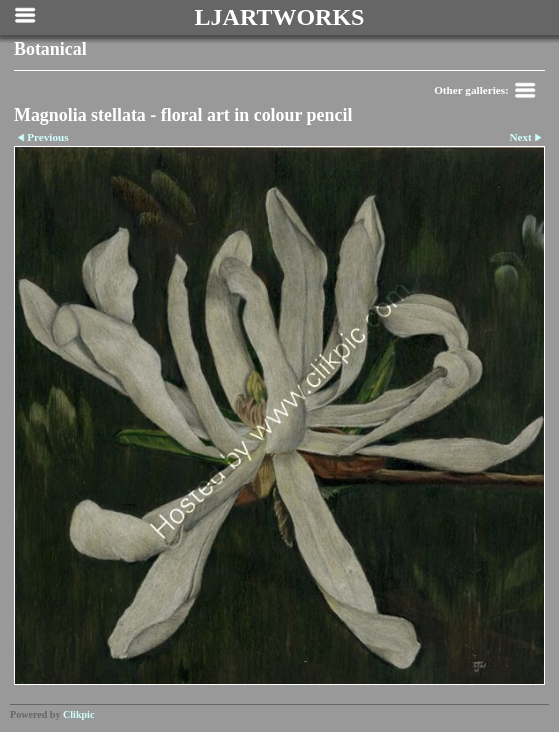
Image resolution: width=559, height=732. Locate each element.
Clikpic (78, 714)
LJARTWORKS (280, 17)
